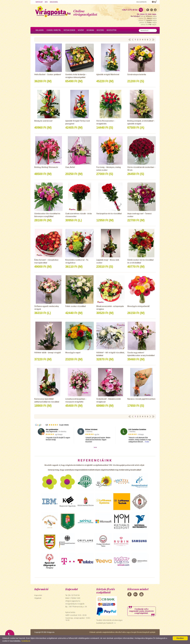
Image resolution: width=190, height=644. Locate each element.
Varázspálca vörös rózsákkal (109, 214)
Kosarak (90, 30)
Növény (81, 30)
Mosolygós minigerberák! (139, 306)
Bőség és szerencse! (43, 121)
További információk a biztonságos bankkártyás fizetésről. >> (109, 622)
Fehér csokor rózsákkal (76, 306)
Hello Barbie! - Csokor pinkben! (48, 74)
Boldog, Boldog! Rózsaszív (46, 167)
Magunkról (54, 2)
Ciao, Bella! (70, 167)
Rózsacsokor (69, 30)
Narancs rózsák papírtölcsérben (141, 399)
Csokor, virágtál (54, 30)
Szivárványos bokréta (137, 74)
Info (46, 2)
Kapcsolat (39, 2)
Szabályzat (26, 641)
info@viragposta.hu (73, 601)
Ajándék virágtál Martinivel (108, 74)
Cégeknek (38, 598)
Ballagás (40, 30)
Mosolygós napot (73, 353)
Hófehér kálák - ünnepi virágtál (48, 353)
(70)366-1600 (75, 598)
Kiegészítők (112, 30)
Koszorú (100, 30)
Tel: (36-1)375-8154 (72, 595)
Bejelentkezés (141, 2)
